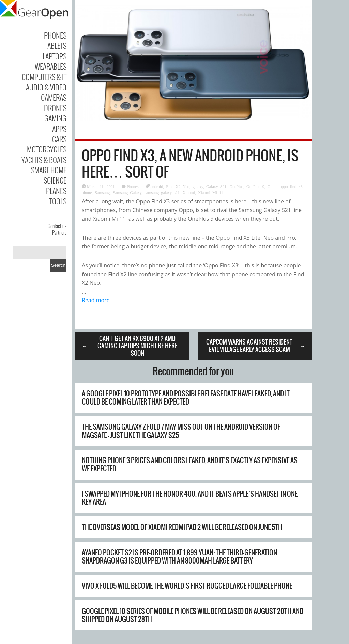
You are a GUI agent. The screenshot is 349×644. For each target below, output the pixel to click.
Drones (55, 108)
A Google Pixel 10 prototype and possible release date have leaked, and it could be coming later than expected (186, 398)
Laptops (55, 56)
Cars (59, 139)
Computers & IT (44, 77)
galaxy (198, 186)
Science (55, 180)
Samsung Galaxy (127, 192)
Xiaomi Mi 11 (211, 192)
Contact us (57, 226)
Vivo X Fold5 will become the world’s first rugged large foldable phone (187, 586)
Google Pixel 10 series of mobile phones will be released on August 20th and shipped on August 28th (193, 615)
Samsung (102, 192)
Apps (59, 129)
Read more (96, 300)
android (157, 186)
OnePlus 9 (255, 186)
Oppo (272, 186)
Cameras (54, 97)
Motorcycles (47, 149)
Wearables (51, 66)
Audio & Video (46, 87)
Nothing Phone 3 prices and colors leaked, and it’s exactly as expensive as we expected (190, 464)
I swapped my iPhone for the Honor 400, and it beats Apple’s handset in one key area (190, 498)
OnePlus (236, 186)
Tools (58, 201)
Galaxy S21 (216, 186)
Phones (55, 35)
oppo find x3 (291, 186)
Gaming (55, 118)
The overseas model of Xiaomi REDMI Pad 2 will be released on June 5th (182, 527)
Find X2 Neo (178, 186)
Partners (59, 232)
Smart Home (49, 170)
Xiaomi (189, 192)
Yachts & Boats (44, 160)
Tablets (56, 45)
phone (87, 192)
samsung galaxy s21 (162, 192)
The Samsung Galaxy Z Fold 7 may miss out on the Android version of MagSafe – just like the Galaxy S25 (181, 431)
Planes (56, 191)
